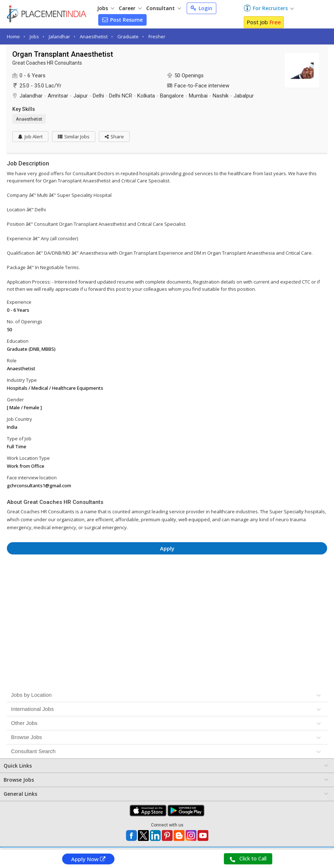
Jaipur (81, 96)
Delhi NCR (121, 96)
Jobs (106, 8)
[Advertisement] (167, 580)
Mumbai (198, 96)
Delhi (98, 96)
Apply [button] (167, 548)
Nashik (221, 96)
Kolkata (146, 96)
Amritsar (58, 96)
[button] (114, 137)
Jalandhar (59, 36)
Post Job (264, 22)
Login (201, 8)
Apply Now (88, 859)
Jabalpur (244, 96)
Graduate (128, 36)
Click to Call (248, 859)
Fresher (157, 36)
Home (13, 36)
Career (130, 8)
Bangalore (172, 96)
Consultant (164, 8)
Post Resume (122, 20)
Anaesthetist (94, 36)
